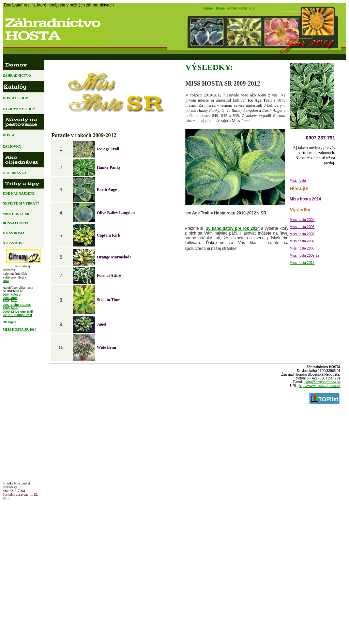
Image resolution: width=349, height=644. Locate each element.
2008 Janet (11, 308)
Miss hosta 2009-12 (305, 256)
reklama (245, 8)
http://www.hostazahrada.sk (320, 386)
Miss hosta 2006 (302, 234)
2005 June (10, 298)
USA (6, 281)
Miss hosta (298, 181)
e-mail (232, 8)
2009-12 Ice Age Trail (18, 312)
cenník (208, 8)
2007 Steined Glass (17, 305)
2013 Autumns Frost (17, 315)
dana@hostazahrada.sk (322, 382)
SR (27, 214)
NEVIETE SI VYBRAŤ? (21, 203)
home (220, 8)
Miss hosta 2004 (302, 220)
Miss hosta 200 (301, 227)
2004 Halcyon (13, 295)
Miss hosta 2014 (305, 199)
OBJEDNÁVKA (17, 173)
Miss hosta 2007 (302, 241)
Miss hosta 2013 (302, 263)
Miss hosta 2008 (302, 248)
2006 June (10, 301)
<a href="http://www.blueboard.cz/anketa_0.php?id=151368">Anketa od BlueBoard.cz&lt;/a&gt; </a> (22, 406)
